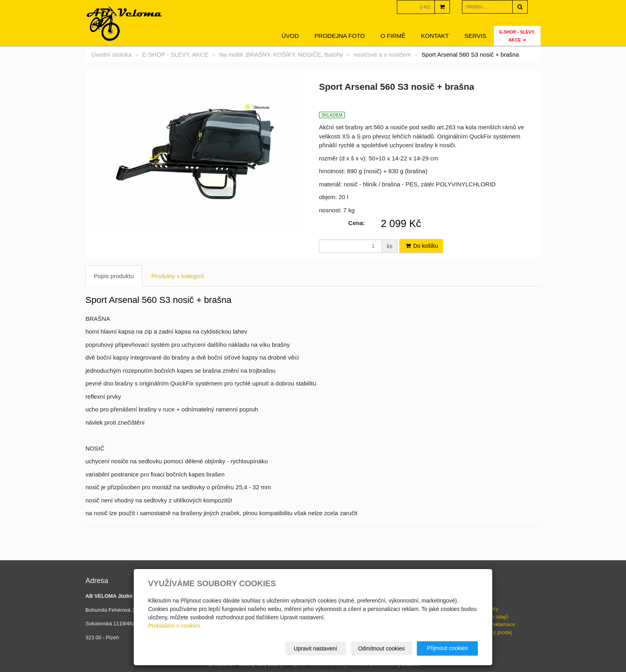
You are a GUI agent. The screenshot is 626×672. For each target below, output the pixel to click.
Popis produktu (114, 276)
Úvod (290, 36)
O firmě (393, 36)
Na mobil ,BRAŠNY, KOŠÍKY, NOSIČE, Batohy (281, 54)
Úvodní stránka (112, 54)
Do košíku (421, 246)
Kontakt (435, 36)
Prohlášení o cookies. (175, 626)
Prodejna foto (340, 36)
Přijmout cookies (447, 648)
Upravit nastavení (316, 648)
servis (475, 36)
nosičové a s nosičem (382, 54)
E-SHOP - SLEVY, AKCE (517, 36)
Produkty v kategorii (178, 276)
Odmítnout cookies (381, 648)
